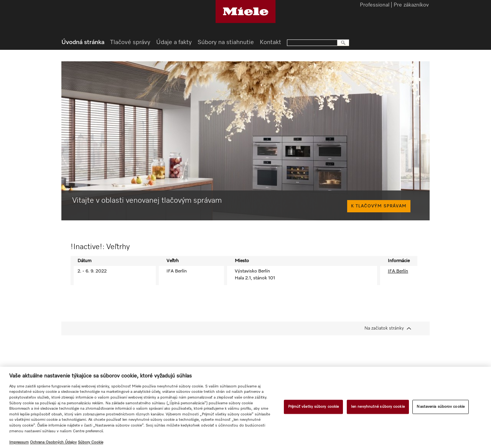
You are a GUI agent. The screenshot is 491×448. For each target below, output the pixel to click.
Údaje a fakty (174, 43)
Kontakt (270, 43)
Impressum (19, 442)
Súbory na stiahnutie (226, 43)
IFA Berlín (398, 271)
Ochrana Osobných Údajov (53, 442)
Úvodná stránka (83, 43)
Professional (375, 5)
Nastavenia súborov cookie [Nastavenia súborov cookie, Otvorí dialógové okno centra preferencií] (440, 407)
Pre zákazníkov (411, 5)
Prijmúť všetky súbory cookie (314, 407)
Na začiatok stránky (384, 328)
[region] (245, 407)
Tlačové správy (130, 43)
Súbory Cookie (91, 442)
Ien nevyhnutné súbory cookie (378, 407)
